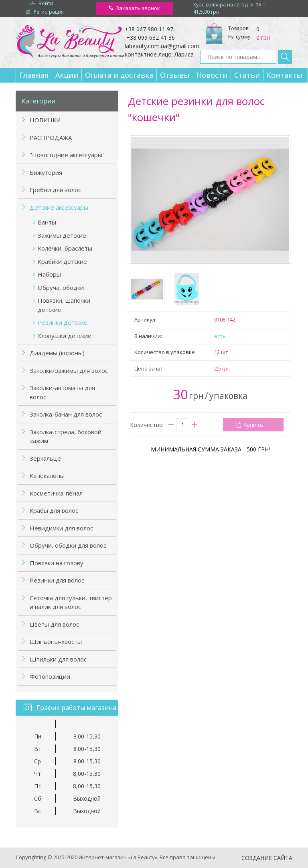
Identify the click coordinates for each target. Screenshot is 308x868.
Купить (253, 425)
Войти (46, 3)
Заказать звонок (138, 8)
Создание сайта (267, 858)
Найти (285, 57)
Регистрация (49, 12)
